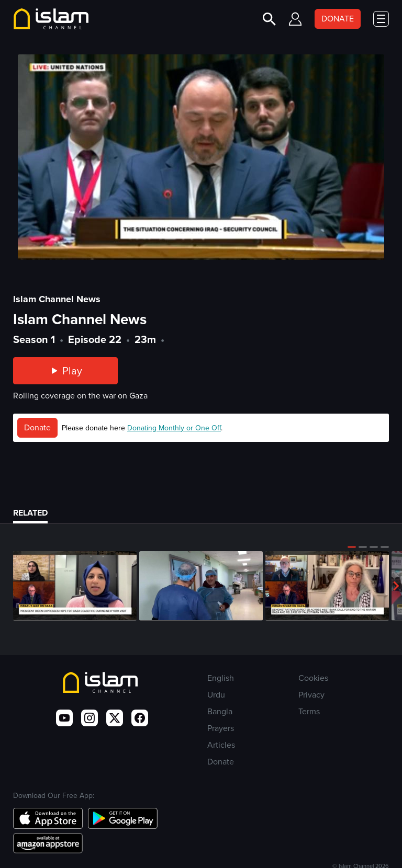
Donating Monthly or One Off (174, 428)
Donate (37, 427)
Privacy (311, 695)
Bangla (220, 711)
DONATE (338, 19)
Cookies (313, 678)
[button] (352, 547)
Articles (221, 745)
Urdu (216, 695)
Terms (309, 711)
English (221, 678)
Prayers (221, 728)
